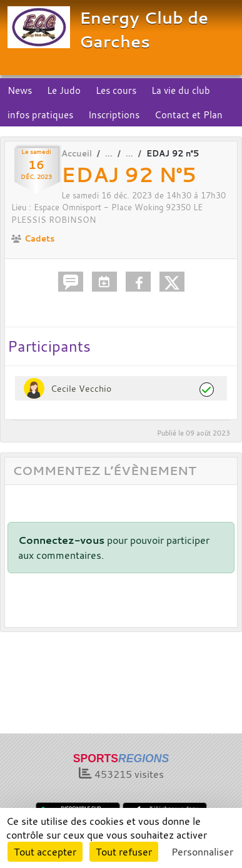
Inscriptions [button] (114, 115)
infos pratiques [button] (40, 115)
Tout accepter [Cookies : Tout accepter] (45, 852)
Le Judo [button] (64, 90)
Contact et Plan (189, 115)
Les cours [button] (116, 90)
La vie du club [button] (181, 90)
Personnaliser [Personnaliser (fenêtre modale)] (202, 852)
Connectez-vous (61, 540)
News (20, 90)
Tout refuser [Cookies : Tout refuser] (124, 852)
